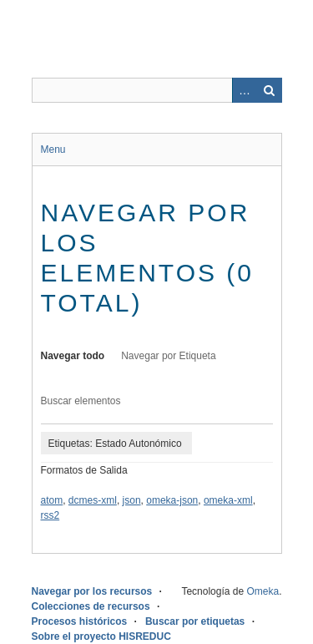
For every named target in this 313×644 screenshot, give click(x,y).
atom (52, 500)
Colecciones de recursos (91, 606)
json (132, 500)
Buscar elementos (81, 401)
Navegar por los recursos (92, 591)
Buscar (270, 90)
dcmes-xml (93, 500)
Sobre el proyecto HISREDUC (101, 636)
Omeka (263, 591)
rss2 (50, 515)
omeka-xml (228, 500)
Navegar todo (73, 356)
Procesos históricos (80, 621)
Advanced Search (245, 90)
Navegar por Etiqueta (168, 356)
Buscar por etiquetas (195, 621)
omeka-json (172, 500)
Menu (53, 150)
